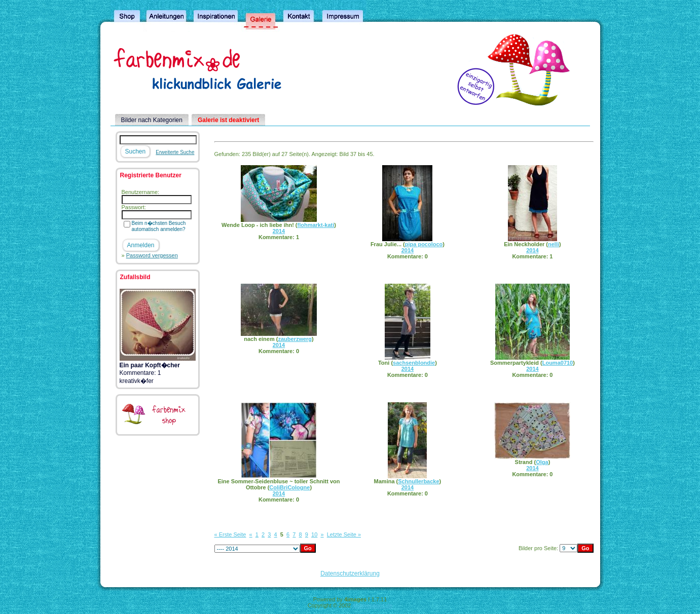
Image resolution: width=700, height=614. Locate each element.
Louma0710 (558, 363)
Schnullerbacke (418, 481)
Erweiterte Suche (175, 152)
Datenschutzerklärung (350, 573)
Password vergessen (152, 255)
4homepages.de (372, 605)
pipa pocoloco (424, 244)
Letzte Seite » (344, 534)
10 (314, 534)
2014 (279, 231)
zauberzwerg (295, 339)
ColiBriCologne (289, 487)
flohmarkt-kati (316, 225)
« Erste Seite (230, 534)
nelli (554, 244)
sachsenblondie (414, 363)
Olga (542, 462)
